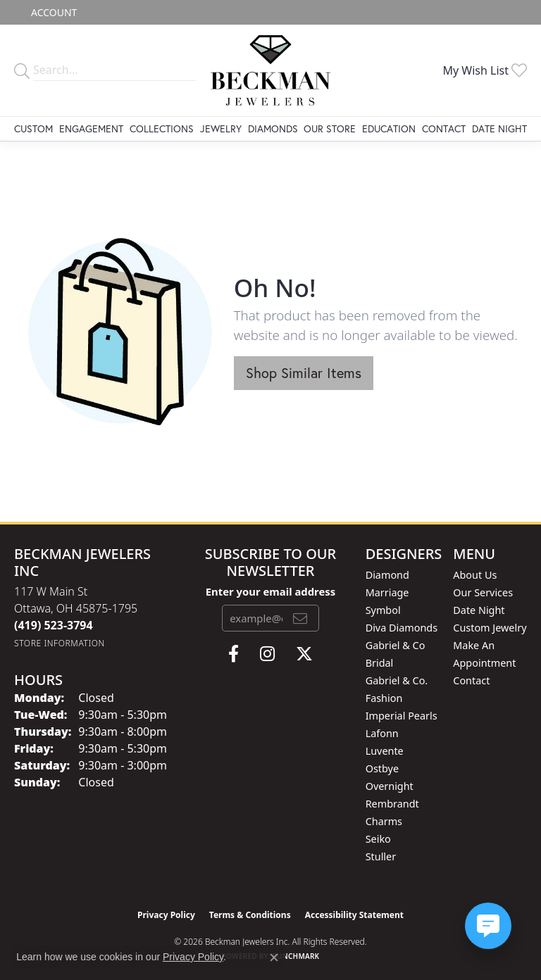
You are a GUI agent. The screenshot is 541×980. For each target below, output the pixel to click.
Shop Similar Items (304, 373)
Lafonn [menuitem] (382, 733)
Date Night (499, 128)
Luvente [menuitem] (385, 751)
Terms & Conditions (250, 915)
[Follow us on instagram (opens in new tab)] (267, 654)
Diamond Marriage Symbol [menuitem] (387, 592)
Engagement (91, 128)
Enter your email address (271, 591)
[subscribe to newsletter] (300, 618)
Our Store (330, 128)
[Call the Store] (54, 625)
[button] (52, 12)
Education (389, 128)
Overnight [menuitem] (390, 786)
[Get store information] (60, 643)
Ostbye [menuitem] (382, 768)
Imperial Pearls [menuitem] (402, 716)
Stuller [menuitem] (381, 856)
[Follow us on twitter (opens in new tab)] (304, 654)
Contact (444, 128)
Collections (162, 128)
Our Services (483, 592)
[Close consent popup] (274, 957)
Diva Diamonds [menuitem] (402, 628)
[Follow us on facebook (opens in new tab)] (234, 654)
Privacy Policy (166, 915)
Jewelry (221, 128)
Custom (33, 128)
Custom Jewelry (490, 628)
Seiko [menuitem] (378, 839)
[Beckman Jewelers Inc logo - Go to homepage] (271, 70)
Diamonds (273, 128)
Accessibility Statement (354, 915)
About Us (475, 575)
